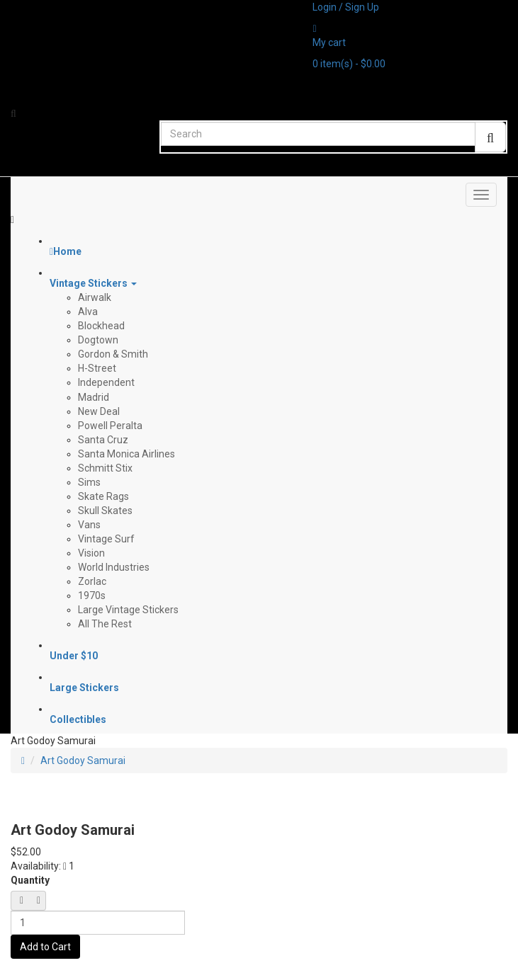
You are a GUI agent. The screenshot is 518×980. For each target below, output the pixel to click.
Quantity (30, 880)
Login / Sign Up (346, 7)
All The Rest (105, 624)
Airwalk (95, 297)
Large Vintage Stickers (128, 610)
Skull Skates (105, 511)
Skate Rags (103, 496)
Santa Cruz (103, 440)
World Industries (114, 567)
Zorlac (92, 581)
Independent (106, 382)
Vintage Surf (106, 539)
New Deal (99, 411)
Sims (89, 482)
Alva (88, 312)
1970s (92, 596)
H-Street (97, 368)
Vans (89, 525)
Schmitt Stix (105, 468)
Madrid (94, 397)
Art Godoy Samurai (83, 760)
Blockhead (101, 326)
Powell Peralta (110, 426)
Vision (91, 553)
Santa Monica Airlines (126, 454)
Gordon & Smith (113, 354)
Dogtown (98, 340)
